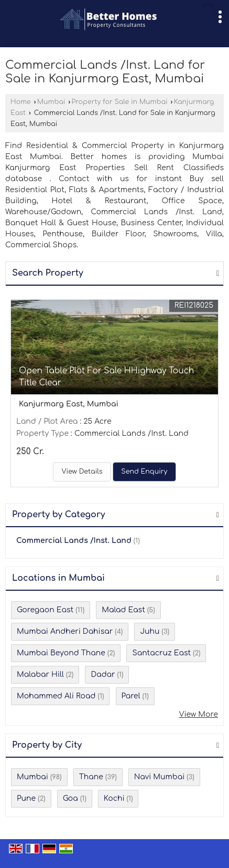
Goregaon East (45, 610)
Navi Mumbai (159, 777)
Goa (70, 798)
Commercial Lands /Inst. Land (74, 541)
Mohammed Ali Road (56, 696)
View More (198, 714)
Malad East (123, 610)
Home (21, 102)
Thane (91, 777)
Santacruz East (161, 653)
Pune (26, 798)
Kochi (114, 798)
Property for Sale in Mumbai (120, 102)
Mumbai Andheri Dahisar (65, 631)
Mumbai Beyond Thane (61, 653)
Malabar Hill (40, 674)
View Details (82, 472)
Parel (131, 696)
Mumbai (51, 102)
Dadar (103, 674)
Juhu (150, 631)
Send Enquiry (144, 472)
